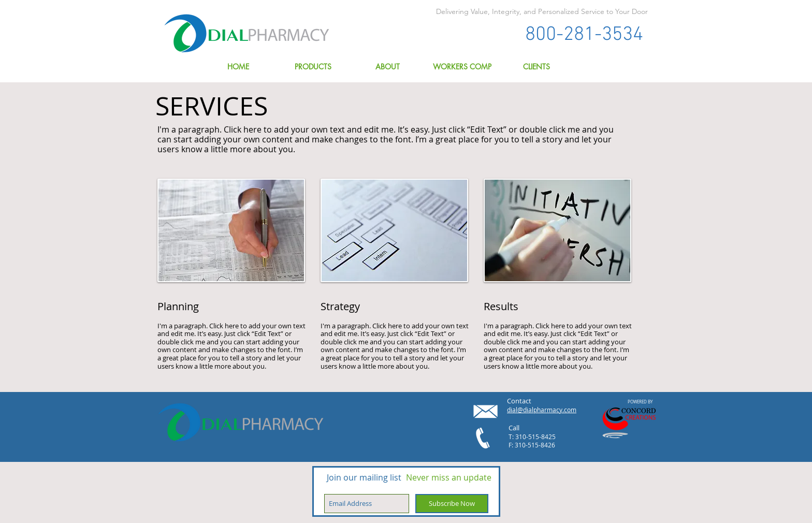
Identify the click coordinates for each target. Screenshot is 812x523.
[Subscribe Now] (452, 504)
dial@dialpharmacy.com (542, 410)
